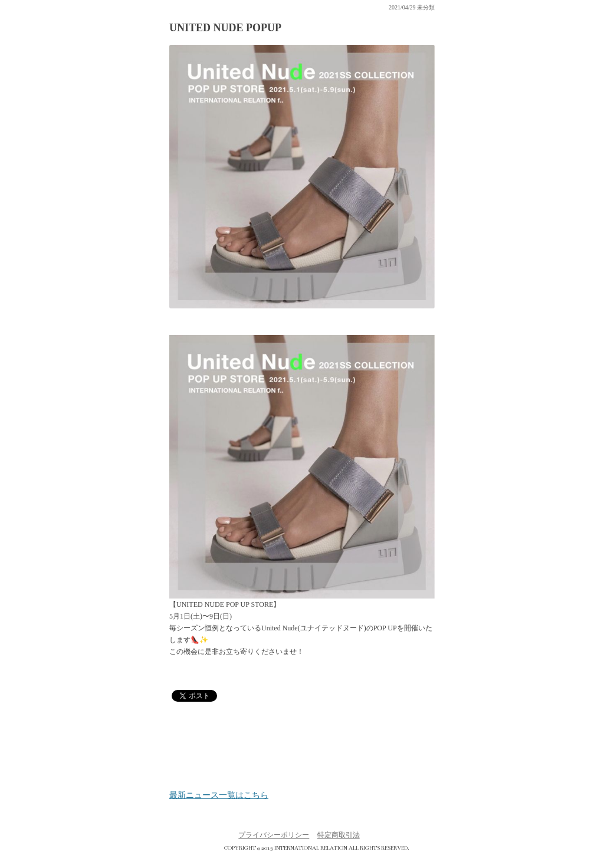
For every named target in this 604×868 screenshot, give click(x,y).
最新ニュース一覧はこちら (219, 795)
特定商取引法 (339, 835)
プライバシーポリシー (274, 835)
